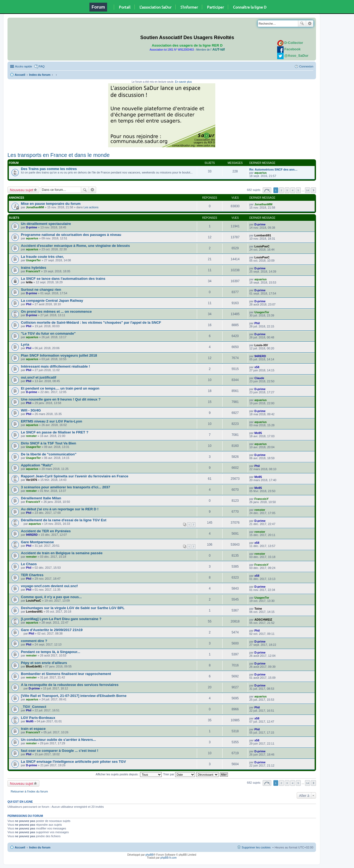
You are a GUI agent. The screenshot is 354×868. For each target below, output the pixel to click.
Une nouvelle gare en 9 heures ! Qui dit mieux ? (61, 399)
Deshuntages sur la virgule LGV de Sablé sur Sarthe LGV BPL (73, 608)
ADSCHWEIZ (263, 620)
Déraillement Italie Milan (41, 498)
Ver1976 (32, 480)
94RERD (260, 356)
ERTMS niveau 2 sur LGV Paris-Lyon (52, 421)
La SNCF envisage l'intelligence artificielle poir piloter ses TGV (73, 762)
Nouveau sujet (22, 190)
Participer (215, 7)
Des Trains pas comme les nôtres (49, 169)
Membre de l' (210, 50)
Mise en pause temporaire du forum (51, 204)
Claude (259, 378)
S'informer (189, 7)
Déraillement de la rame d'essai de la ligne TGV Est (64, 520)
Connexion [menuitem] (306, 66)
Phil (29, 304)
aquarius (261, 173)
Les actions (91, 207)
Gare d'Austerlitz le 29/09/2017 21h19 (52, 630)
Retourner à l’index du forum (29, 791)
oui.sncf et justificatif (39, 377)
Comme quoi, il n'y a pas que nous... (51, 597)
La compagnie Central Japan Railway (52, 301)
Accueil (20, 75)
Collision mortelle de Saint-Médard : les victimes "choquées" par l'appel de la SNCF (91, 322)
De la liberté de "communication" (49, 454)
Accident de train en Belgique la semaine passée (62, 553)
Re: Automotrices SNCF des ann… (273, 169)
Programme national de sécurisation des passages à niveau (71, 235)
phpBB (149, 855)
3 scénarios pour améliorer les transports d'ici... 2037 (65, 487)
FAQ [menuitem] (42, 66)
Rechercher (302, 24)
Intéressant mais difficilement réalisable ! (55, 366)
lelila (29, 282)
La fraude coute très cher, (42, 257)
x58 (257, 367)
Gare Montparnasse (37, 542)
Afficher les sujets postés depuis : (129, 774)
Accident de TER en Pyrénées (46, 531)
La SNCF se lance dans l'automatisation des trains (63, 279)
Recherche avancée (310, 24)
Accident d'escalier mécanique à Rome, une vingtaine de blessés (75, 246)
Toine (258, 609)
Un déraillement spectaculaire (46, 224)
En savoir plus (183, 82)
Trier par (179, 774)
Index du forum (40, 75)
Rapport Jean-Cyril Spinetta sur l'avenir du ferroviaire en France (75, 476)
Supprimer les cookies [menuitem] (256, 847)
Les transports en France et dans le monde (59, 155)
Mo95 (258, 433)
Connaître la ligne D (250, 7)
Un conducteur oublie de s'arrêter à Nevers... (58, 740)
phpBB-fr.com (169, 858)
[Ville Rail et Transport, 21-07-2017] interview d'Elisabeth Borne (74, 696)
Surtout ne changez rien (41, 290)
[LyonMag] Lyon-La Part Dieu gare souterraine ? (61, 619)
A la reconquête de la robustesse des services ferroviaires (70, 685)
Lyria (25, 344)
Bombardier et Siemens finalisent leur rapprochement (66, 674)
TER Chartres (32, 575)
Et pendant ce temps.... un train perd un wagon (60, 388)
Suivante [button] (313, 190)
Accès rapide (24, 66)
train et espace (33, 729)
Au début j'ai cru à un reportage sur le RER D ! (60, 509)
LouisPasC (262, 246)
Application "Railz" (37, 465)
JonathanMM (35, 207)
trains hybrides (34, 268)
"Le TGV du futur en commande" (48, 333)
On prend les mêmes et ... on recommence (56, 312)
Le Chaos (29, 564)
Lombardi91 (263, 235)
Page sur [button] (267, 190)
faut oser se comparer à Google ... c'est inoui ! (60, 751)
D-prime (32, 227)
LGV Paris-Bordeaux (38, 718)
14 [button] (308, 190)
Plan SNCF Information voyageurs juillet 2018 (59, 355)
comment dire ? (34, 641)
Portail (125, 7)
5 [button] (298, 190)
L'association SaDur (155, 7)
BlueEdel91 (34, 666)
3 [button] (287, 190)
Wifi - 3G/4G (31, 410)
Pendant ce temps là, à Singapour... (50, 652)
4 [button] (293, 190)
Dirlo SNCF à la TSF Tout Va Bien (48, 443)
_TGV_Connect (34, 707)
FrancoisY (33, 271)
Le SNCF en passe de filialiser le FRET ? (55, 432)
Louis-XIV (261, 345)
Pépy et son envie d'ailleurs (44, 663)
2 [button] (281, 190)
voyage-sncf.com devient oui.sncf (49, 586)
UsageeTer (33, 260)
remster (31, 436)
